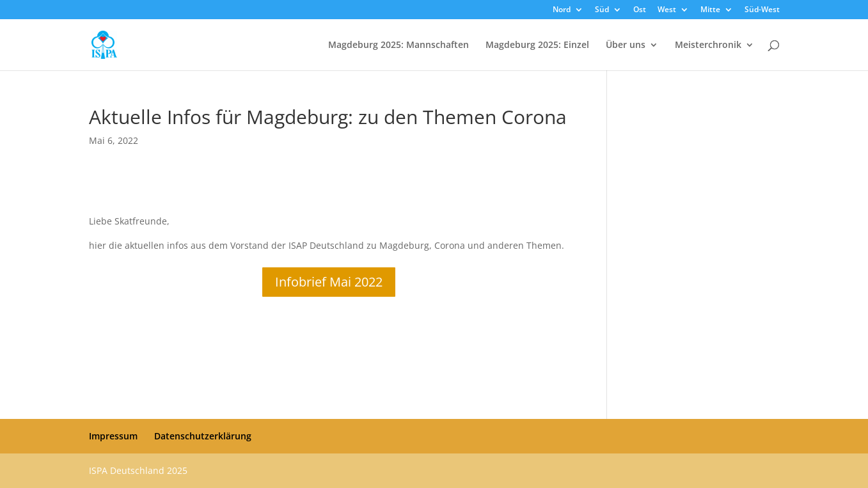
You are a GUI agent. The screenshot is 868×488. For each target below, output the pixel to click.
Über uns (626, 45)
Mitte (710, 10)
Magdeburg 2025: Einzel (537, 45)
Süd (602, 10)
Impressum (113, 436)
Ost (640, 10)
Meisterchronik (708, 45)
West (667, 10)
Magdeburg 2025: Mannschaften (398, 45)
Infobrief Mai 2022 (329, 282)
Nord (562, 10)
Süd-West (762, 10)
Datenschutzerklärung (203, 436)
